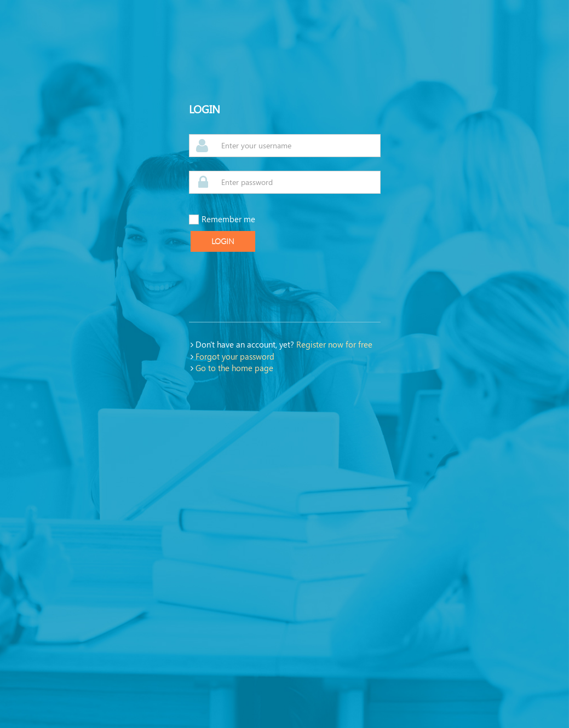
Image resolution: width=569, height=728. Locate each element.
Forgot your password (235, 356)
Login (223, 241)
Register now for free (334, 344)
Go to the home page (234, 368)
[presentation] (272, 287)
